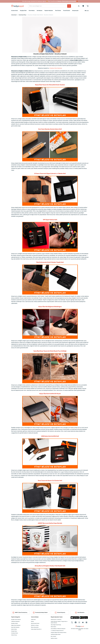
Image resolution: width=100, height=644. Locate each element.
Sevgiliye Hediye (15, 623)
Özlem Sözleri (53, 627)
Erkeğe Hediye (14, 631)
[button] (87, 11)
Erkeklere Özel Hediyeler (56, 68)
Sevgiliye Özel (23, 11)
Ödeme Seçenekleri (35, 627)
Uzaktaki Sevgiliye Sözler (56, 634)
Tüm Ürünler (58, 11)
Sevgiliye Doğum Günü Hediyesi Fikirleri (59, 633)
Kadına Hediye (14, 629)
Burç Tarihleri (53, 636)
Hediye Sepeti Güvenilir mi (36, 629)
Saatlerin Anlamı (54, 638)
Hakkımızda (33, 620)
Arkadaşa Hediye (15, 633)
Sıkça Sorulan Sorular (35, 623)
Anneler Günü (15, 11)
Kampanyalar (75, 11)
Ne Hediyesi (40, 11)
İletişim (32, 621)
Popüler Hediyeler (49, 11)
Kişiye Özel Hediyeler (15, 627)
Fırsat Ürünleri (67, 11)
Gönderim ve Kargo (35, 625)
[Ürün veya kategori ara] (48, 6)
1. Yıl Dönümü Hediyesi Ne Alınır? (57, 631)
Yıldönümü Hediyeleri (15, 621)
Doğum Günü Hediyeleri (16, 625)
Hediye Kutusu (14, 635)
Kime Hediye (32, 11)
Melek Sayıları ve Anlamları (56, 620)
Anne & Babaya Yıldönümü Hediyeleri (58, 629)
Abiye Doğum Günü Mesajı (56, 625)
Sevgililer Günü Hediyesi (16, 620)
